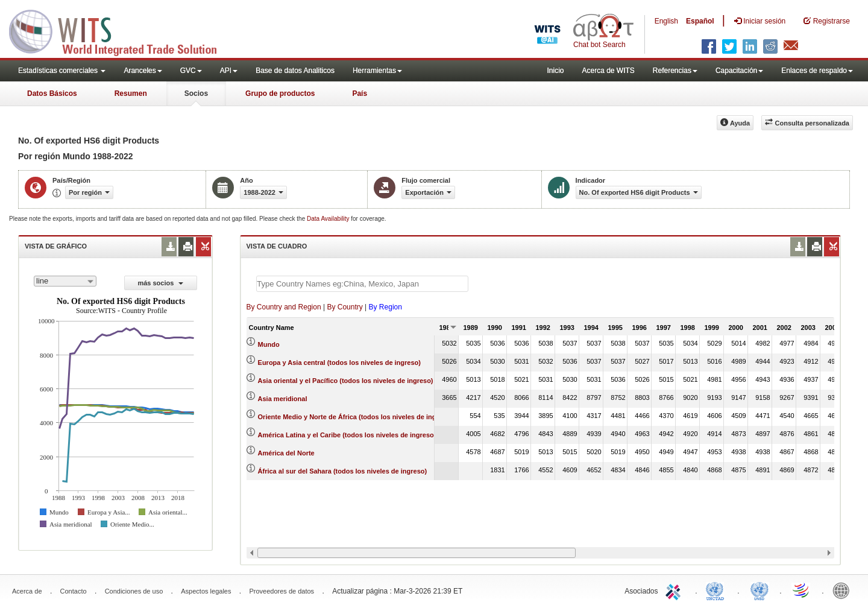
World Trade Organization (802, 590)
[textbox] (362, 284)
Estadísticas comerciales (62, 71)
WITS (121, 30)
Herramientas (377, 71)
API (229, 71)
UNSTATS (759, 590)
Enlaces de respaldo (817, 71)
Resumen (131, 93)
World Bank (844, 590)
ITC (675, 590)
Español (700, 21)
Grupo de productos (280, 93)
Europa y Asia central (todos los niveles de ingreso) (339, 363)
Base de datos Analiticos (295, 71)
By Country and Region (284, 307)
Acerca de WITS (608, 71)
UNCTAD (717, 590)
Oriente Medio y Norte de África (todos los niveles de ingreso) (355, 417)
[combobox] (65, 281)
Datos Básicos (52, 93)
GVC (191, 71)
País (360, 93)
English (666, 21)
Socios (196, 93)
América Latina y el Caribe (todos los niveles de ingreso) (347, 435)
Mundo (269, 344)
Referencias (675, 71)
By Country (344, 307)
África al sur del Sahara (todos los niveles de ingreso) (343, 471)
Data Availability (329, 219)
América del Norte (286, 453)
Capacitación (739, 71)
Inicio (555, 71)
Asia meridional (283, 399)
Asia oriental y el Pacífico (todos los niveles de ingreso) (346, 381)
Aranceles (143, 71)
